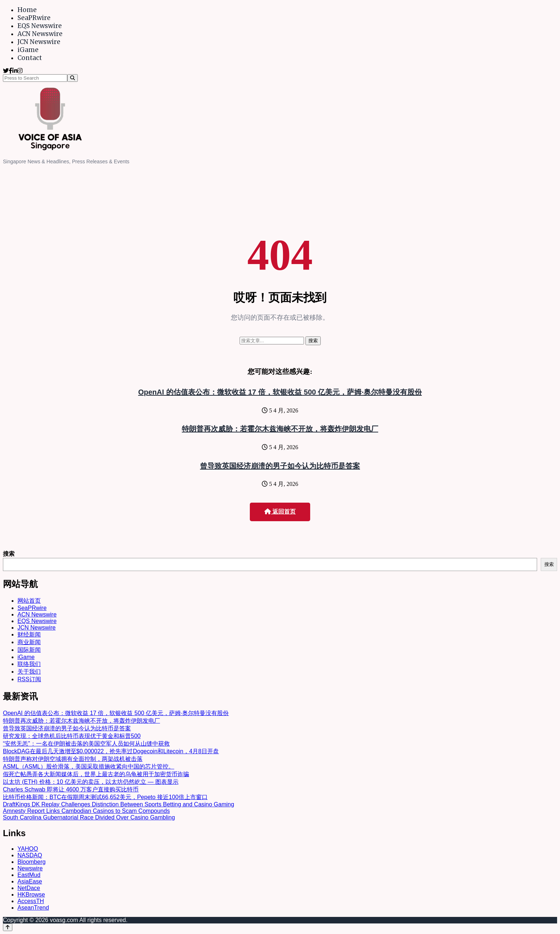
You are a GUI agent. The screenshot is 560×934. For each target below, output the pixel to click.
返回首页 (280, 512)
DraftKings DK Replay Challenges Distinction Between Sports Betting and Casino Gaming (119, 804)
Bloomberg (31, 862)
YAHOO (28, 849)
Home (27, 10)
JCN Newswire (39, 42)
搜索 (9, 554)
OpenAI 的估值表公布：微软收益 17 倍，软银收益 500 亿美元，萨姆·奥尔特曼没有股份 (280, 392)
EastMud (29, 875)
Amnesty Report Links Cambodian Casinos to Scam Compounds (86, 811)
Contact (30, 58)
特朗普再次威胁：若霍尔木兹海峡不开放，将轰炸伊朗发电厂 (280, 429)
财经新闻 (29, 634)
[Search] (73, 78)
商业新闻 (29, 642)
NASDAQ (30, 855)
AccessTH (31, 901)
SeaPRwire (34, 18)
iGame (28, 50)
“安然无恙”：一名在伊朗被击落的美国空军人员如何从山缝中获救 (86, 744)
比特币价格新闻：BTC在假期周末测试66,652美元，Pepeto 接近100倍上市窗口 (105, 797)
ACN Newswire (40, 34)
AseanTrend (33, 908)
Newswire (30, 868)
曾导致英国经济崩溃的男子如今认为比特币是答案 (280, 466)
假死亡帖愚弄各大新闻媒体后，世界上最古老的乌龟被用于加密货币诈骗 (96, 774)
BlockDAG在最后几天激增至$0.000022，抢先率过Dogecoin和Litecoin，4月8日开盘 (111, 751)
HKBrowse (31, 895)
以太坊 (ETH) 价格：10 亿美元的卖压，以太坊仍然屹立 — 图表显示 (91, 782)
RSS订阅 (29, 679)
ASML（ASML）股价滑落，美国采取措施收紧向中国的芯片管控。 (89, 767)
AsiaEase (30, 881)
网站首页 (29, 601)
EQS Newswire (40, 26)
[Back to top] (8, 927)
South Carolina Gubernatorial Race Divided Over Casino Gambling (89, 817)
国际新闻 (29, 650)
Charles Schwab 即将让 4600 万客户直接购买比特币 (71, 789)
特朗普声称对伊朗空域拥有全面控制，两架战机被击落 (73, 759)
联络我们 (29, 664)
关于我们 (29, 672)
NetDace (29, 888)
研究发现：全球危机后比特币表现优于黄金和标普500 (72, 736)
